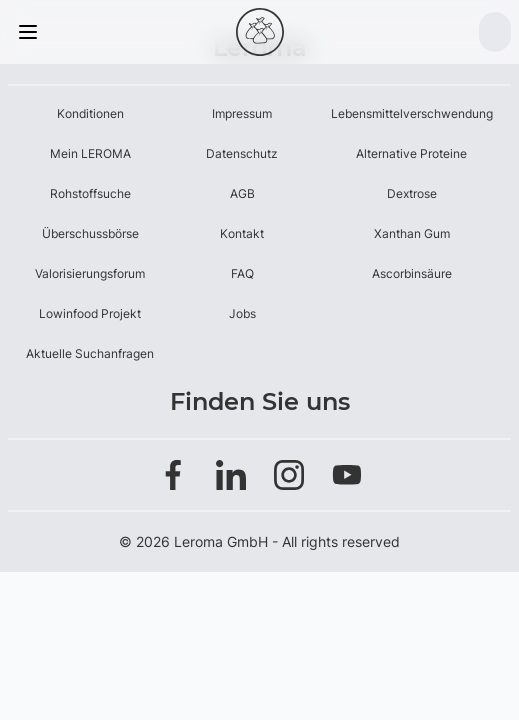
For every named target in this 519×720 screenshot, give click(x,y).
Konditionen (90, 113)
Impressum (242, 113)
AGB (242, 193)
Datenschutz (242, 153)
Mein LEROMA (90, 153)
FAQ (242, 273)
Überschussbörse (90, 233)
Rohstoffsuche (90, 193)
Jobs (242, 313)
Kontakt (242, 233)
